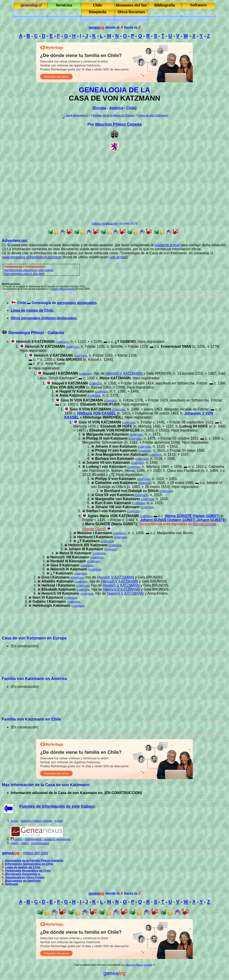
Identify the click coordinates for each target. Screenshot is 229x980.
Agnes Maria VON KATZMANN (113, 516)
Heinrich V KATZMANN (53, 355)
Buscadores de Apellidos (23, 881)
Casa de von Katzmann (153, 115)
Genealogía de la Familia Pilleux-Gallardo (34, 860)
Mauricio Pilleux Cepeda (118, 124)
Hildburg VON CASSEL (97, 413)
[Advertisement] (114, 187)
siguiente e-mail (167, 245)
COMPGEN (62, 342)
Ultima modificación (105, 223)
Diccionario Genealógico (23, 874)
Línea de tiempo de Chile (32, 310)
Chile (131, 108)
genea (96, 27)
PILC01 (14, 821)
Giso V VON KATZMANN (90, 409)
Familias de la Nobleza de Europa (113, 115)
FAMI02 (25, 843)
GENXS (18, 839)
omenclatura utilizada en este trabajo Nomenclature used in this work (29, 272)
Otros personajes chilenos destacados (43, 318)
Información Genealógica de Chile (29, 864)
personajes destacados (77, 303)
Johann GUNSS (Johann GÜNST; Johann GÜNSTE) (183, 520)
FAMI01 (15, 843)
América (116, 108)
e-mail (59, 821)
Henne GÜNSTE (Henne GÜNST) (192, 516)
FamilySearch (40, 843)
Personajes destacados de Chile (28, 871)
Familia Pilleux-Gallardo (63, 289)
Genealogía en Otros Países (25, 877)
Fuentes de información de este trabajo (57, 806)
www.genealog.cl (77, 115)
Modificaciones (11, 284)
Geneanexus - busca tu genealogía (48, 839)
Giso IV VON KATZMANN (82, 400)
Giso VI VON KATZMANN (100, 422)
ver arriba (118, 257)
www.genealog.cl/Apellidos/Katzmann (32, 257)
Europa (100, 108)
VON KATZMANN (131, 98)
